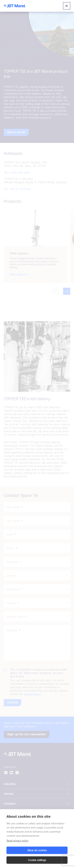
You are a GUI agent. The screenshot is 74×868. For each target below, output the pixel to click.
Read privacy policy (18, 840)
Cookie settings (37, 860)
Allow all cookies (37, 850)
